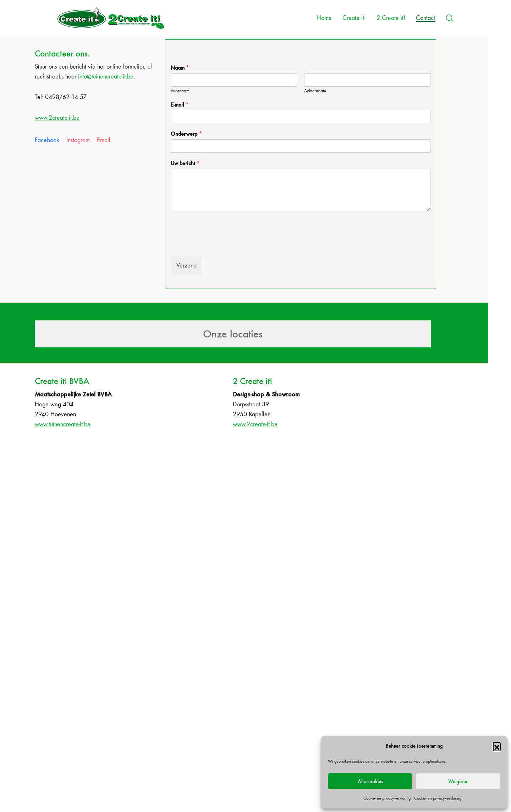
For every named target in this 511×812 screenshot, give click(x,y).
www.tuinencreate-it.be (63, 424)
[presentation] (225, 245)
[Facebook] (47, 140)
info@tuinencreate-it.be (106, 77)
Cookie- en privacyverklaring (387, 798)
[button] (497, 746)
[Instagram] (78, 140)
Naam (180, 68)
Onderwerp (186, 134)
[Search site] (450, 18)
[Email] (104, 140)
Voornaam (180, 91)
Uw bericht (185, 163)
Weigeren (458, 781)
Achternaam (315, 91)
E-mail (180, 105)
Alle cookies (370, 781)
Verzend (186, 266)
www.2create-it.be (57, 118)
